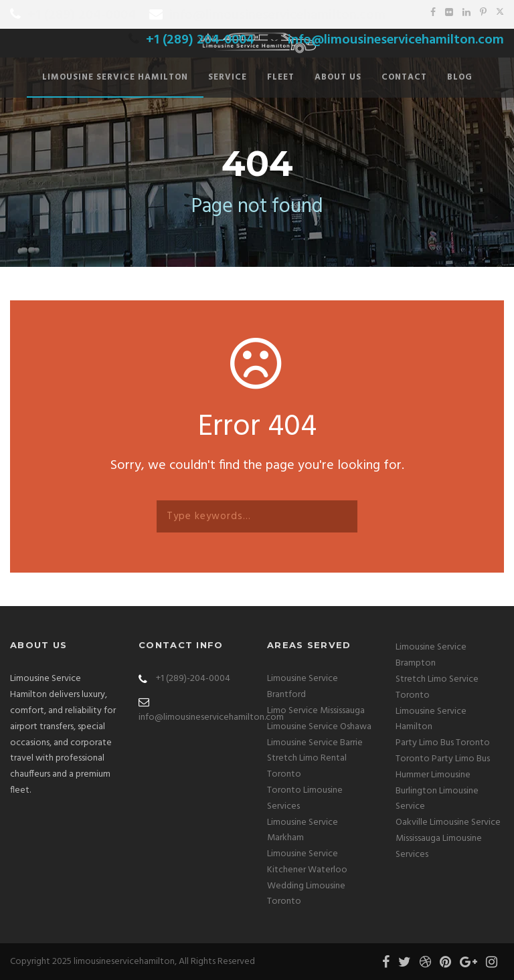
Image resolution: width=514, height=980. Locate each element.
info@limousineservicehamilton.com (277, 15)
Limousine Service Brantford (303, 687)
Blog (460, 77)
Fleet (281, 77)
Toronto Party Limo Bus (443, 759)
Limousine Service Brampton (431, 655)
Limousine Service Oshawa (319, 727)
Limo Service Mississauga (316, 711)
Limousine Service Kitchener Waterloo (307, 862)
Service (228, 77)
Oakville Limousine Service (448, 822)
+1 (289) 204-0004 (82, 15)
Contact (404, 77)
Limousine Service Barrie (315, 743)
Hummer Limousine (433, 775)
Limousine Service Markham (303, 830)
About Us (338, 77)
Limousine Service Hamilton (115, 77)
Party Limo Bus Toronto (443, 743)
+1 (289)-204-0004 (193, 679)
